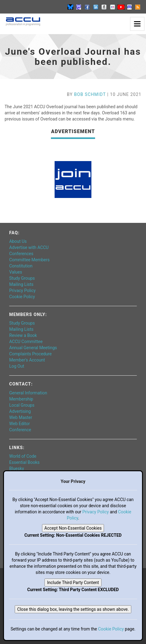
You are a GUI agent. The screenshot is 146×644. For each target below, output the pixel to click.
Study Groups (22, 278)
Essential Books (24, 462)
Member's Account (27, 360)
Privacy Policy (22, 290)
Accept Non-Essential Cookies (73, 528)
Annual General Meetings (33, 348)
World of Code (23, 456)
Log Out (17, 366)
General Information (28, 393)
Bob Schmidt (90, 94)
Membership (21, 399)
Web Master (21, 417)
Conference (20, 430)
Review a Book (23, 335)
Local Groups (22, 405)
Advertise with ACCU (29, 247)
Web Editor (19, 424)
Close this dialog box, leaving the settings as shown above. (73, 609)
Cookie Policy (22, 297)
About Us (18, 241)
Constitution (21, 266)
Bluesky (17, 468)
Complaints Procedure (31, 354)
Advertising (20, 411)
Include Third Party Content (73, 583)
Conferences (21, 254)
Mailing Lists (21, 284)
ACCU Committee (26, 342)
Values (16, 272)
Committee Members (29, 260)
